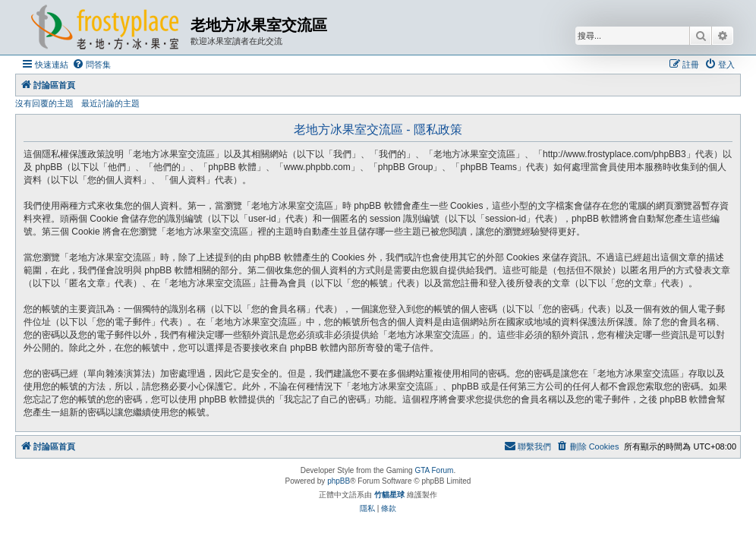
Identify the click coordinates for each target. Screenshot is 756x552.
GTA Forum (434, 470)
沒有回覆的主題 (44, 103)
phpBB (339, 481)
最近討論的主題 (110, 103)
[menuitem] (91, 65)
